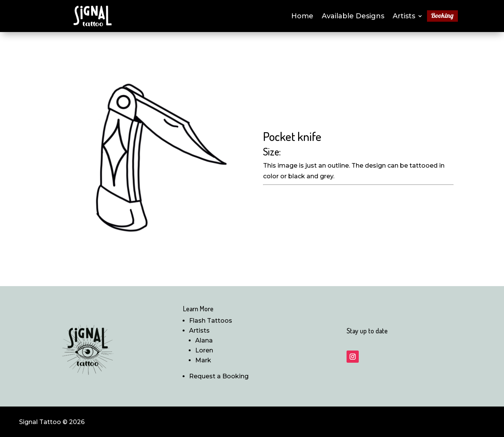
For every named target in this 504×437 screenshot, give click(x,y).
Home (302, 17)
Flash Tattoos (211, 321)
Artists (404, 17)
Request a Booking (219, 376)
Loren (204, 350)
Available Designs (353, 17)
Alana (204, 340)
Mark (203, 360)
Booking (442, 16)
